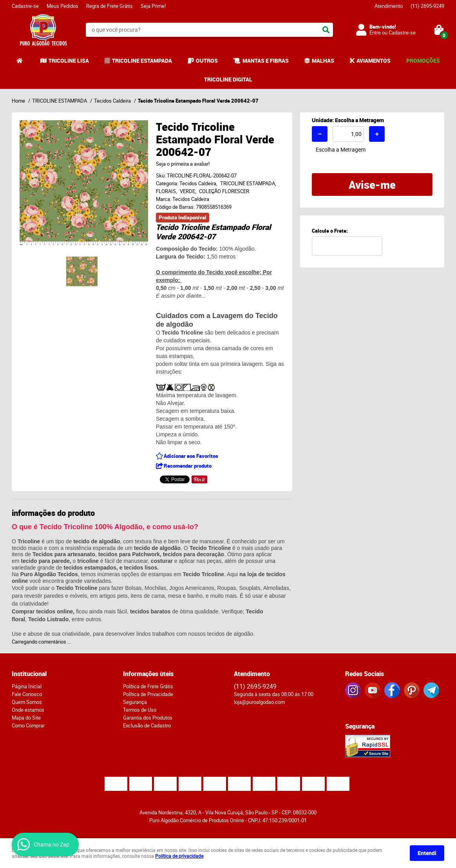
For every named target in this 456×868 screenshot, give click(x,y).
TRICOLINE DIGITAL (228, 79)
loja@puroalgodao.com (259, 702)
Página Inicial (27, 686)
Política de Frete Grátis (148, 686)
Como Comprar (28, 725)
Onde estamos (28, 710)
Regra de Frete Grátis (109, 6)
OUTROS (207, 61)
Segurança (135, 702)
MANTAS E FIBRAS (266, 61)
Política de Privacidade (148, 694)
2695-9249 (427, 6)
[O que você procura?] (326, 30)
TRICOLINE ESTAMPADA (142, 61)
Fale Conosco (27, 694)
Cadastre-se (25, 6)
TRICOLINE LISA (69, 61)
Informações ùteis (148, 674)
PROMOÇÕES (423, 61)
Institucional (29, 674)
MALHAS (323, 61)
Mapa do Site (26, 718)
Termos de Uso (140, 710)
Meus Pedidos (62, 6)
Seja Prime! (153, 6)
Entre (375, 33)
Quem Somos (27, 702)
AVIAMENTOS (374, 61)
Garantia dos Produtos (148, 718)
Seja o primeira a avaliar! (183, 164)
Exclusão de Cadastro (147, 725)
